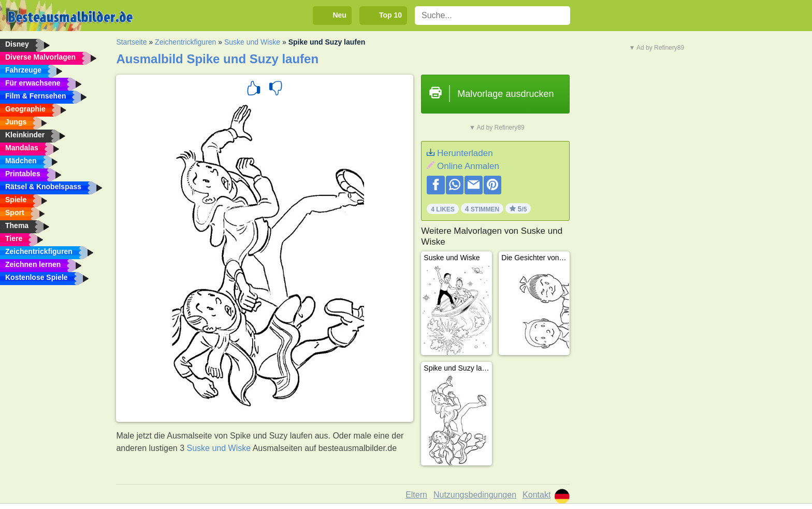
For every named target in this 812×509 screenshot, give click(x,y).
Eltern (416, 495)
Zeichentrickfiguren (185, 42)
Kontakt (536, 495)
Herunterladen (465, 153)
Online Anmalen (468, 166)
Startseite (131, 42)
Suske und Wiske (252, 42)
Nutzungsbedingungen (475, 495)
